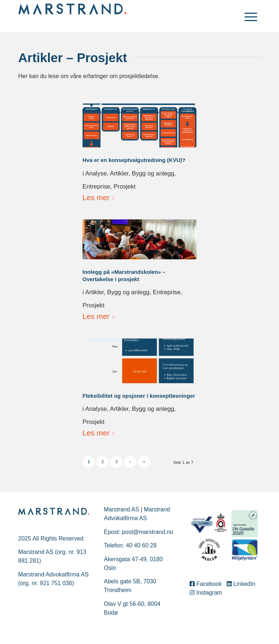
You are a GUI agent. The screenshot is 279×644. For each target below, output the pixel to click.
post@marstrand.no (148, 532)
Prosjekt (125, 187)
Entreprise (96, 187)
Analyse (96, 173)
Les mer (100, 197)
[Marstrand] (73, 16)
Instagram (206, 593)
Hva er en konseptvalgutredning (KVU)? (134, 160)
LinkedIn (242, 584)
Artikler (119, 173)
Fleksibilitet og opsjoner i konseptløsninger (139, 396)
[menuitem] (251, 16)
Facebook (207, 584)
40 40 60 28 (141, 545)
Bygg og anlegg (153, 173)
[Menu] (251, 16)
